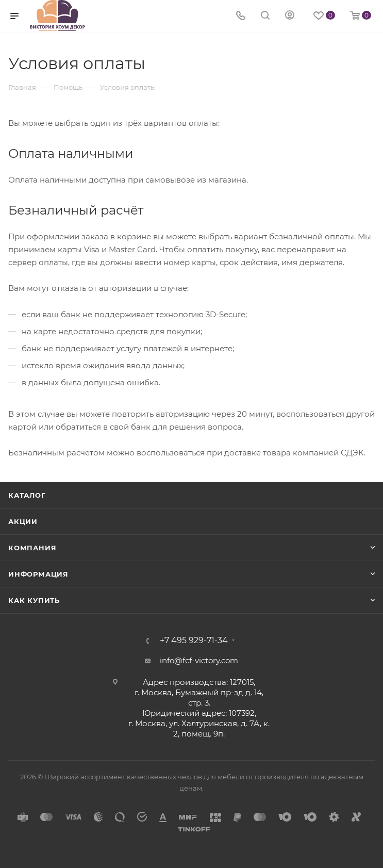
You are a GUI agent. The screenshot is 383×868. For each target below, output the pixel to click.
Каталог (27, 495)
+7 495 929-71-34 (194, 641)
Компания (32, 548)
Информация (38, 574)
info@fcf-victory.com (199, 660)
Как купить (34, 600)
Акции (23, 521)
